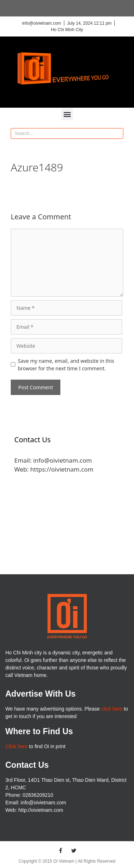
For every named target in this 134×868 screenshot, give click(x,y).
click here (112, 709)
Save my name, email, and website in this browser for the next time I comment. (66, 365)
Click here (16, 746)
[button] (67, 114)
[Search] (118, 133)
